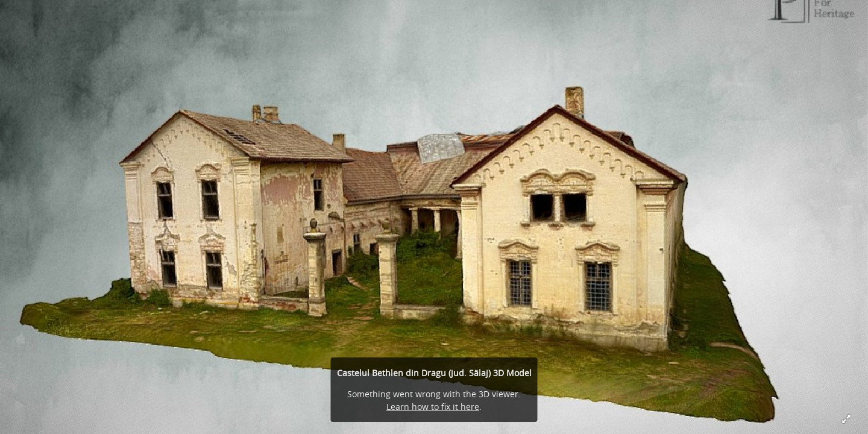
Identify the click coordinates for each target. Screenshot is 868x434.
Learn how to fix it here (433, 407)
